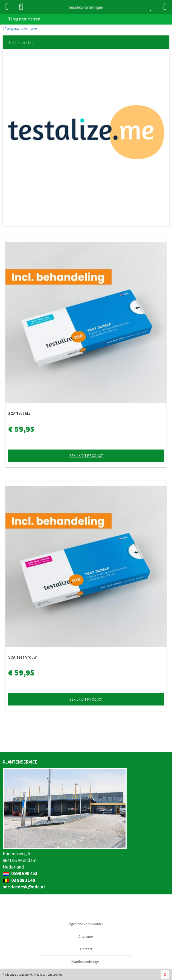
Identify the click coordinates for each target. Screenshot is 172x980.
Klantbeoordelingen (86, 962)
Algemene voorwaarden (86, 924)
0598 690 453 (20, 873)
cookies (57, 975)
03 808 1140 (19, 880)
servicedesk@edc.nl (24, 887)
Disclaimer (86, 937)
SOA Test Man (20, 413)
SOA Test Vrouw (22, 657)
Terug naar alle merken (21, 28)
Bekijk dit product (86, 456)
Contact (86, 949)
